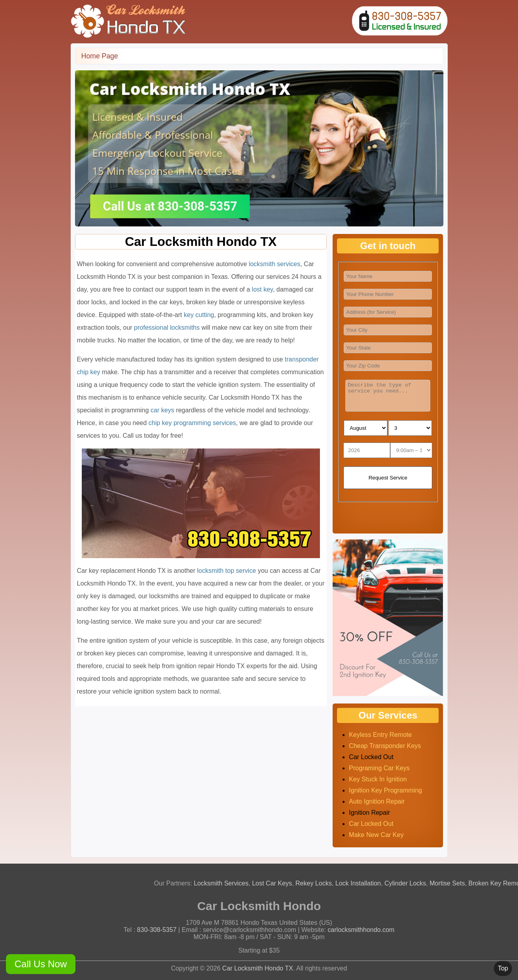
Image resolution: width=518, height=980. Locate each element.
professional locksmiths (167, 328)
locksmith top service (226, 571)
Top (503, 968)
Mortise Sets (450, 883)
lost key (262, 289)
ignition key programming (385, 790)
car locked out (371, 824)
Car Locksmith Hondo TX (258, 968)
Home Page (100, 56)
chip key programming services (192, 423)
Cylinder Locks (407, 883)
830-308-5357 (157, 930)
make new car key (376, 835)
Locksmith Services (223, 883)
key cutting (199, 315)
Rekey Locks (316, 883)
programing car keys (379, 768)
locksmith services (275, 264)
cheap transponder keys (385, 746)
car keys (162, 410)
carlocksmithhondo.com (361, 930)
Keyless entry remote (380, 735)
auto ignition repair (377, 801)
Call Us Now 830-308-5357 (41, 966)
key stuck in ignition (378, 779)
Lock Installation (360, 883)
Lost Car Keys (274, 883)
